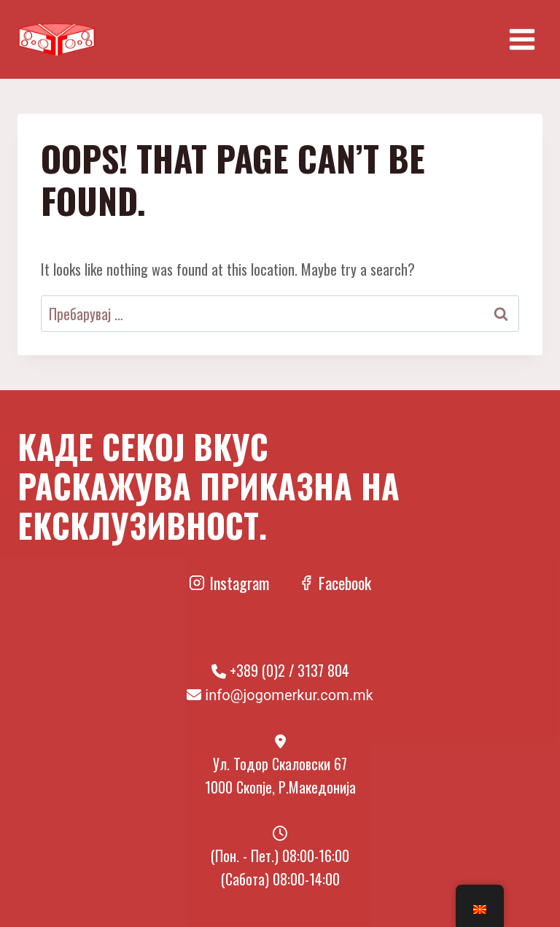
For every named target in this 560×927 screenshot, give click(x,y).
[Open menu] (522, 39)
